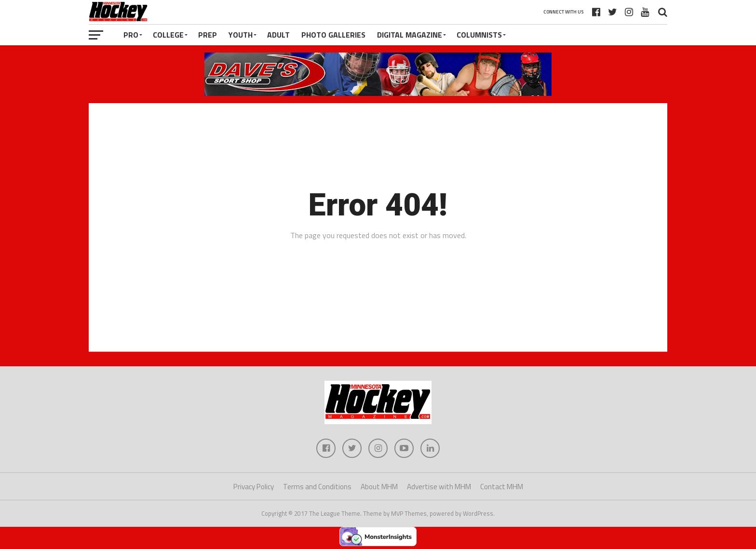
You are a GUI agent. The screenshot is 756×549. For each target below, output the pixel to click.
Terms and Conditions (317, 487)
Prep (208, 35)
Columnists (479, 35)
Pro (131, 35)
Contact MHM (502, 487)
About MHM (379, 487)
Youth (241, 35)
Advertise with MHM (439, 487)
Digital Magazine (410, 35)
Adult (278, 35)
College (168, 35)
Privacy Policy (254, 487)
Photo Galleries (333, 35)
